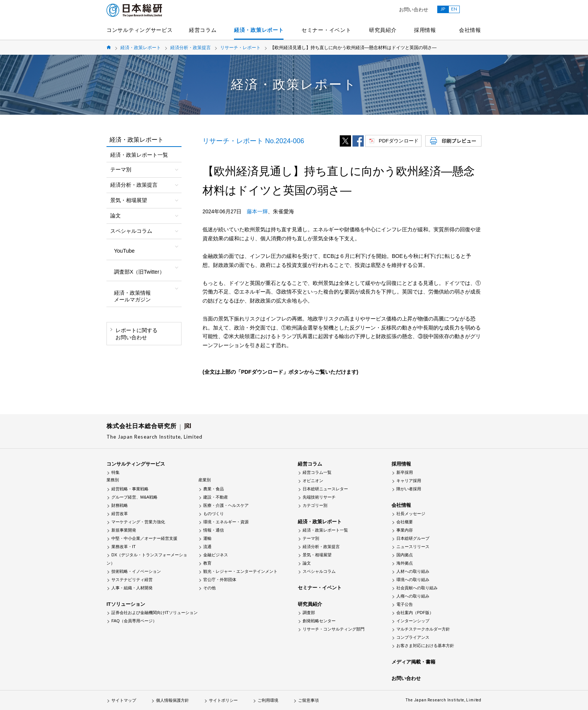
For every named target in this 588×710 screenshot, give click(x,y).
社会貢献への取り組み (417, 588)
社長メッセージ (411, 514)
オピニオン (313, 481)
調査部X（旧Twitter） (139, 272)
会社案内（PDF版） (415, 613)
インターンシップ (413, 621)
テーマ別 (311, 538)
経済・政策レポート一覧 (139, 155)
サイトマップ (124, 700)
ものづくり (214, 514)
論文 (307, 563)
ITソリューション (126, 604)
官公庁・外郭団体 (220, 580)
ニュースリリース (413, 547)
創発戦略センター (319, 621)
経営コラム (203, 30)
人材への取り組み (413, 571)
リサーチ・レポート (240, 48)
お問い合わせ (414, 10)
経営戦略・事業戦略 (130, 489)
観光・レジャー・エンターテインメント (240, 571)
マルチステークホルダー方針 (423, 629)
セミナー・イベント (326, 30)
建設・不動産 (216, 497)
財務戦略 (120, 505)
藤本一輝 (257, 211)
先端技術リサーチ (319, 497)
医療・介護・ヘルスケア (226, 505)
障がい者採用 (409, 489)
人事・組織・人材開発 (132, 588)
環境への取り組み (413, 580)
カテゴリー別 (315, 505)
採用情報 (425, 30)
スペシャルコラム (319, 571)
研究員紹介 (383, 30)
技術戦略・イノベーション (136, 571)
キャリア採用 (409, 481)
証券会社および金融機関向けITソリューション (154, 613)
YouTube (124, 251)
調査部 (309, 613)
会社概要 (405, 522)
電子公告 (405, 604)
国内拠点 (405, 555)
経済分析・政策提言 (190, 48)
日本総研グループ (413, 538)
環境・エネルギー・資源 (226, 522)
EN (454, 9)
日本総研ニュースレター (325, 489)
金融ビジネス (216, 555)
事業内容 (405, 530)
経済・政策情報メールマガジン (132, 296)
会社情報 (470, 30)
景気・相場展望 (317, 555)
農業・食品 (214, 489)
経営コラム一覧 (317, 472)
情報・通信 (214, 530)
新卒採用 (405, 472)
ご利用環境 (268, 700)
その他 (209, 588)
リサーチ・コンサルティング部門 (334, 629)
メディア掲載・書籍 (413, 662)
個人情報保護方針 (172, 700)
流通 (207, 547)
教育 (207, 563)
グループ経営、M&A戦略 (134, 497)
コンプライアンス (413, 637)
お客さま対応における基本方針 (425, 646)
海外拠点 (405, 563)
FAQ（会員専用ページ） (134, 621)
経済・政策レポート (259, 30)
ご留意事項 (308, 700)
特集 (115, 472)
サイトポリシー (223, 700)
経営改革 (120, 514)
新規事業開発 (124, 530)
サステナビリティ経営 (132, 580)
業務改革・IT (124, 547)
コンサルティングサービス (139, 30)
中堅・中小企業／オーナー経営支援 (144, 538)
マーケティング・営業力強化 (138, 522)
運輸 (207, 538)
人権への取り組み (413, 596)
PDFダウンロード (399, 141)
